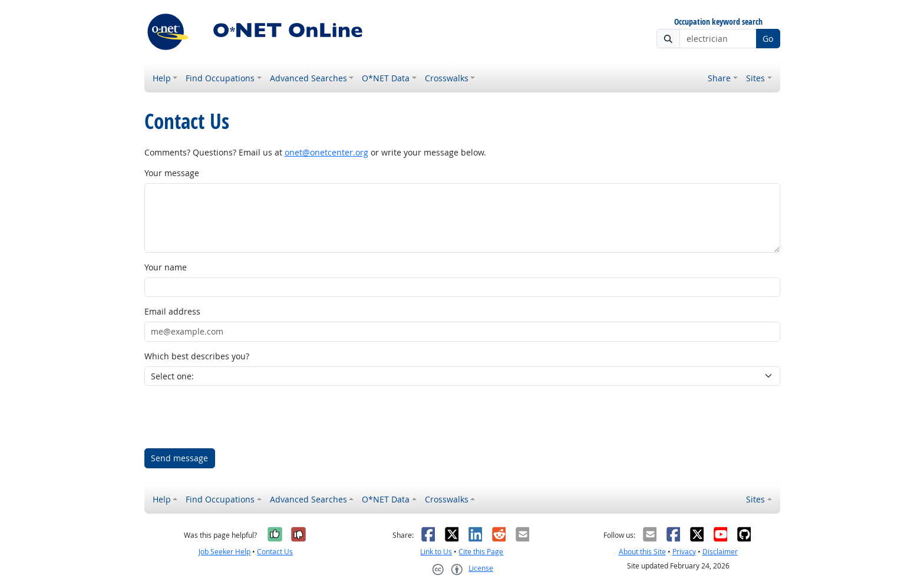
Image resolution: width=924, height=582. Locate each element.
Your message (172, 173)
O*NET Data (386, 78)
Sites (755, 78)
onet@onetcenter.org (326, 152)
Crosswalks (447, 78)
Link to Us (436, 552)
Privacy (684, 552)
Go (768, 39)
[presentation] (234, 417)
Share (719, 78)
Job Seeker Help (225, 552)
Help (162, 78)
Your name (166, 267)
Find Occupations (220, 78)
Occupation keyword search (718, 22)
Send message (179, 458)
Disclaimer (720, 552)
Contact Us (275, 552)
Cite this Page (481, 552)
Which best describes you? (197, 356)
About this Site (642, 552)
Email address (172, 311)
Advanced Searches (308, 78)
